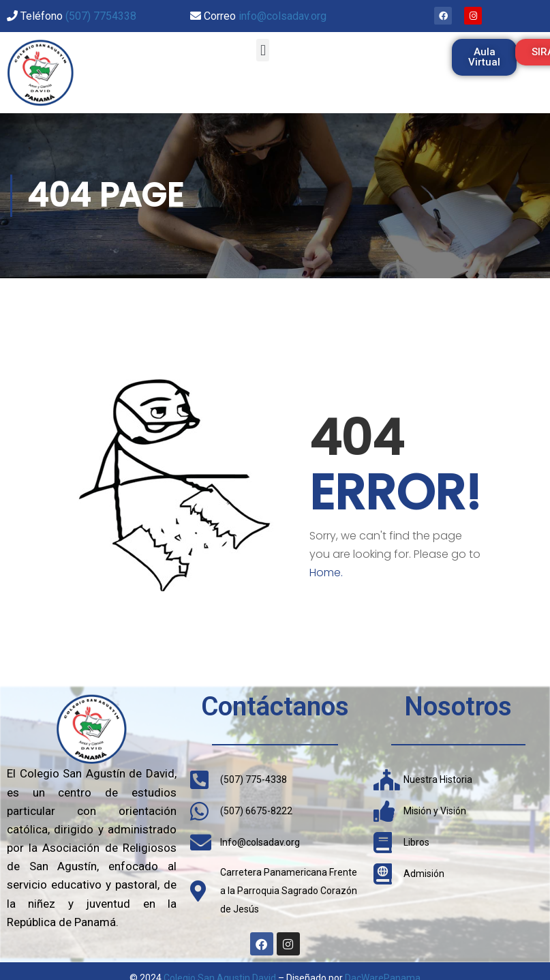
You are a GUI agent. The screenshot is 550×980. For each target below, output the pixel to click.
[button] (263, 50)
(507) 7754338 (101, 16)
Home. (326, 573)
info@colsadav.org (282, 16)
